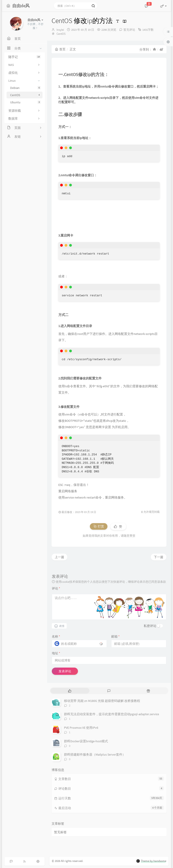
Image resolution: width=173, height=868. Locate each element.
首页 (60, 49)
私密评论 (150, 626)
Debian (25, 88)
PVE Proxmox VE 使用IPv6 (81, 728)
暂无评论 (129, 30)
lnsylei (60, 30)
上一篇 (59, 557)
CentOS (25, 95)
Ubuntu (25, 102)
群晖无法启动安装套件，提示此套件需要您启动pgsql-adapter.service (112, 714)
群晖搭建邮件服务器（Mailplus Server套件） (95, 754)
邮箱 (115, 636)
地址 (56, 653)
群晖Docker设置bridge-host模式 (86, 741)
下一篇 (159, 557)
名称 (56, 636)
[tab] (70, 691)
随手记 (25, 57)
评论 (56, 588)
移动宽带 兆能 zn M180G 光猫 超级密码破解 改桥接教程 (102, 701)
